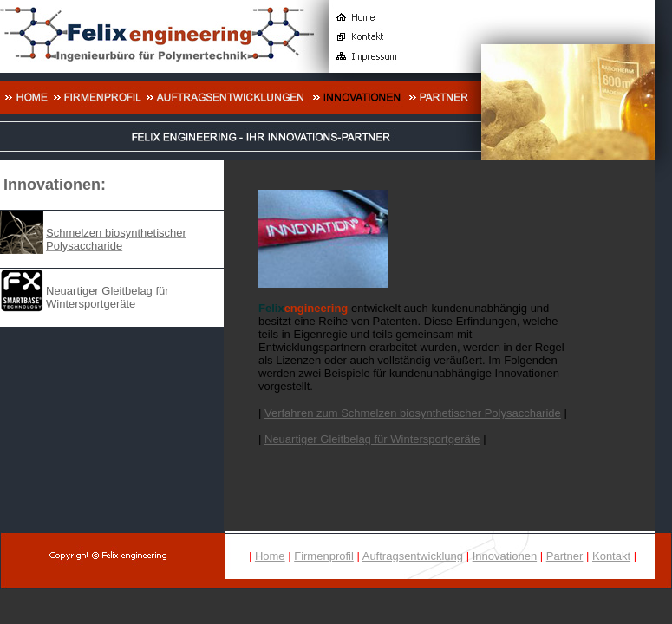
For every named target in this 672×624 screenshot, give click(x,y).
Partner (565, 556)
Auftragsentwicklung (413, 556)
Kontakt (611, 556)
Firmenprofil (324, 556)
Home (270, 556)
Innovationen (505, 556)
